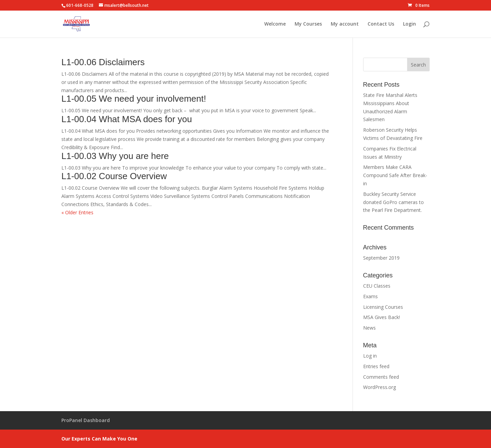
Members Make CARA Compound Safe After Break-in (395, 175)
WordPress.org (380, 387)
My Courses (308, 24)
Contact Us (381, 24)
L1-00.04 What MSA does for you (127, 119)
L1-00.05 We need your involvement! (134, 99)
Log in (370, 356)
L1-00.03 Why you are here (115, 156)
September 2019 (381, 258)
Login (410, 24)
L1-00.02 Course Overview (114, 176)
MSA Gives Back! (382, 317)
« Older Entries (77, 212)
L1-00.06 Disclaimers (103, 62)
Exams (370, 296)
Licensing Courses (383, 307)
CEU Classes (377, 286)
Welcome (275, 24)
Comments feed (381, 377)
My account (345, 24)
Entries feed (376, 366)
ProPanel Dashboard (86, 420)
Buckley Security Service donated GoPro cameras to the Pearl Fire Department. (393, 202)
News (369, 328)
